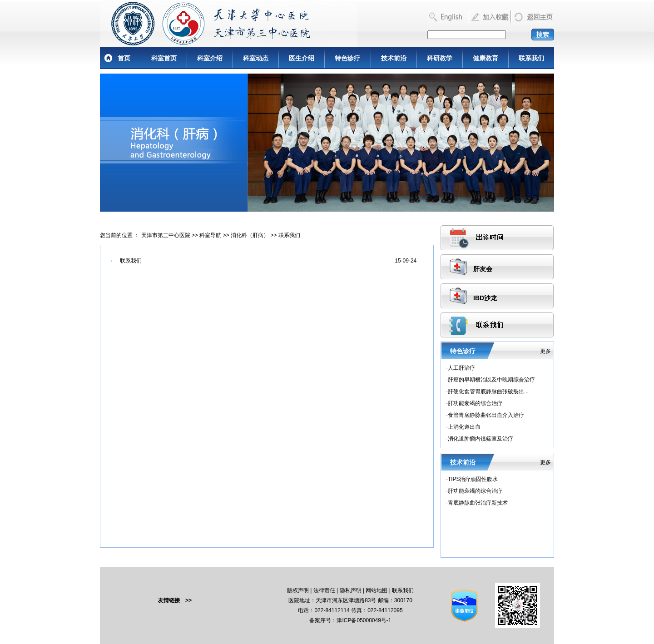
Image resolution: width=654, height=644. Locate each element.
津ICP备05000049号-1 (364, 620)
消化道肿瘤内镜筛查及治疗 (481, 439)
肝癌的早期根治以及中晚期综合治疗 (491, 380)
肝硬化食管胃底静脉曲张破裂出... (488, 391)
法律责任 (324, 590)
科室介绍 (210, 58)
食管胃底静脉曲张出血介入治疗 (486, 415)
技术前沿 (394, 58)
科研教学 (440, 58)
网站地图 (377, 590)
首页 (124, 58)
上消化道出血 (464, 427)
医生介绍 (302, 58)
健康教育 (486, 58)
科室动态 (256, 58)
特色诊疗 (347, 58)
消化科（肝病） (250, 235)
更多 (545, 351)
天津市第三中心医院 (166, 235)
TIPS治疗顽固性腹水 (473, 479)
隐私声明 (351, 590)
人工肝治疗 (461, 368)
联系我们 (531, 58)
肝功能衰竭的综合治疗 (475, 403)
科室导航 (210, 235)
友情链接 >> (175, 600)
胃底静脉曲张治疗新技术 (478, 503)
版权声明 (298, 590)
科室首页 (164, 58)
